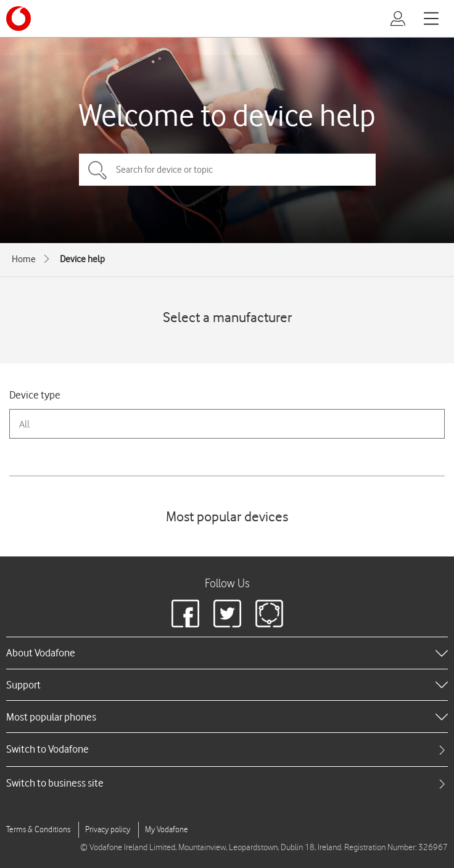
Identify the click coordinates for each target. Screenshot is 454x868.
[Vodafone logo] (19, 19)
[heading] (227, 653)
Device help (82, 259)
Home (24, 259)
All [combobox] (24, 424)
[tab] (227, 749)
